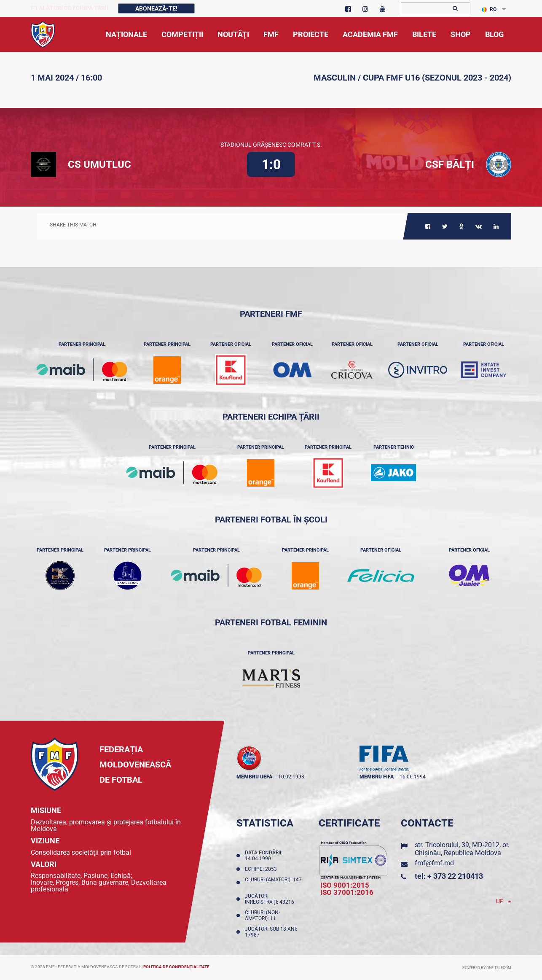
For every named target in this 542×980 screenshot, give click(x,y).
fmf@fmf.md (434, 863)
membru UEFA (254, 777)
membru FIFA (377, 777)
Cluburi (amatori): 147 (273, 883)
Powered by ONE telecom (487, 968)
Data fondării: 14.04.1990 (264, 856)
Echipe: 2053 (262, 869)
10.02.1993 (291, 777)
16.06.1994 (413, 777)
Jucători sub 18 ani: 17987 (271, 932)
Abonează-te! (156, 8)
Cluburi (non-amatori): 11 (262, 915)
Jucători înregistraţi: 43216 (271, 899)
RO (489, 9)
